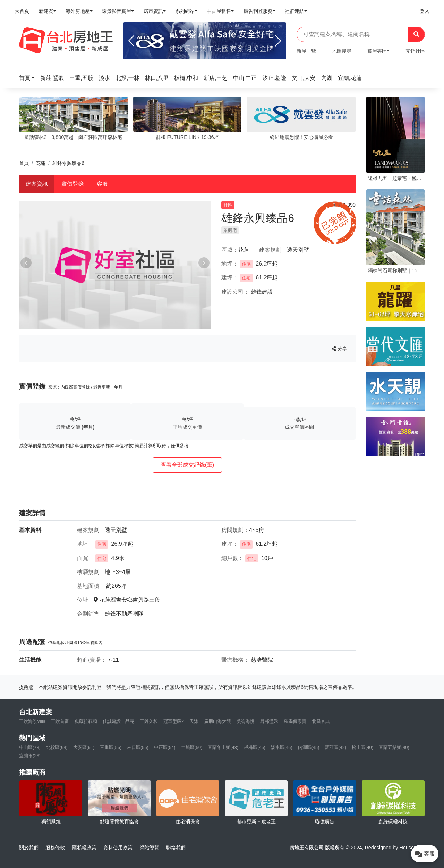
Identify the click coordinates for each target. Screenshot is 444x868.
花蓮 (41, 163)
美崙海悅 (246, 721)
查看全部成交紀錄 (187, 465)
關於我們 (29, 848)
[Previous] (131, 41)
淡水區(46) (282, 747)
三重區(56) (111, 747)
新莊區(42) (335, 747)
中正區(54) (165, 747)
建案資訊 (37, 184)
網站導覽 (150, 848)
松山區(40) (362, 747)
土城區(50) (192, 747)
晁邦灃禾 (269, 721)
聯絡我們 (176, 848)
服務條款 (55, 848)
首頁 (24, 163)
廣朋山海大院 (217, 721)
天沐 (194, 721)
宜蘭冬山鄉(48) (223, 747)
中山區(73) (30, 747)
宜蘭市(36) (30, 756)
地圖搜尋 (342, 51)
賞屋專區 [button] (377, 51)
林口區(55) (138, 747)
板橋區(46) (255, 747)
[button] (29, 78)
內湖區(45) (309, 747)
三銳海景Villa (32, 721)
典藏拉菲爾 (86, 721)
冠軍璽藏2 (174, 721)
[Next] (278, 41)
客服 (102, 184)
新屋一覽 (306, 51)
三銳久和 (149, 721)
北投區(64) (57, 747)
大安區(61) (84, 747)
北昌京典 (321, 721)
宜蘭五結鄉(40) (394, 747)
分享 (339, 349)
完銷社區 (415, 51)
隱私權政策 (84, 848)
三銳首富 (60, 721)
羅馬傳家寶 (295, 721)
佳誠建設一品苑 (118, 721)
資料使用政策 (118, 848)
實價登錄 (72, 184)
